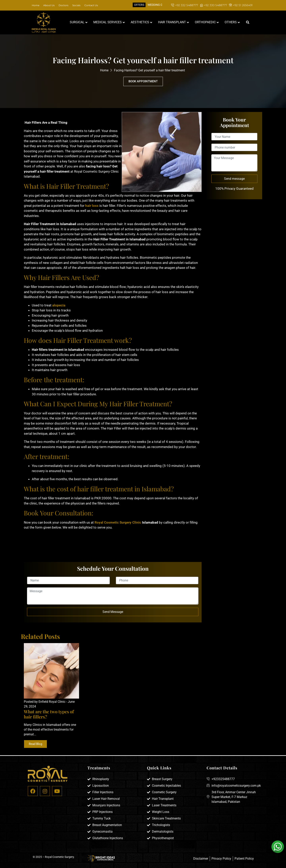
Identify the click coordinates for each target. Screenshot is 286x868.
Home (36, 5)
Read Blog (35, 744)
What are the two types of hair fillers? (49, 714)
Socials (76, 5)
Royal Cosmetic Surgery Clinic (118, 522)
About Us (49, 5)
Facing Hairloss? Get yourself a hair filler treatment (149, 70)
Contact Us (91, 5)
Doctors (63, 5)
